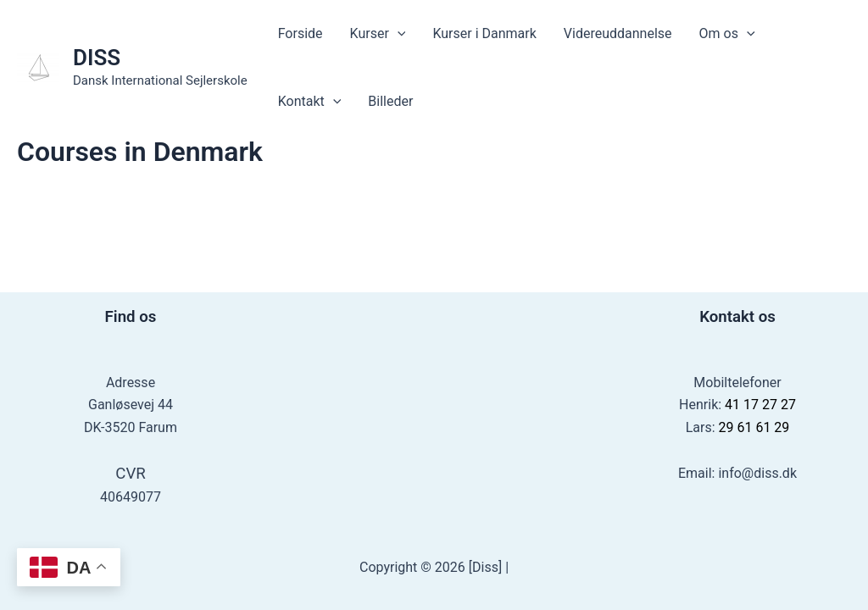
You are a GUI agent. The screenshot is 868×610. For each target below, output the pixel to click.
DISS (97, 58)
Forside (300, 33)
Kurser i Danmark (484, 33)
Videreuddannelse (618, 33)
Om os (727, 34)
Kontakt (310, 102)
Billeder (390, 101)
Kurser (378, 34)
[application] (398, 34)
